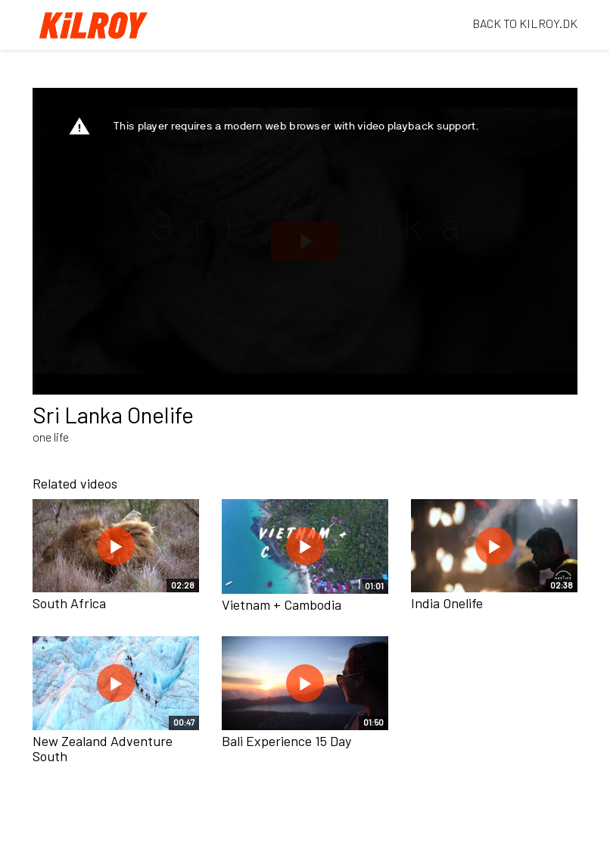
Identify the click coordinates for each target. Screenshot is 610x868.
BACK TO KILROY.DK (525, 23)
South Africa (69, 603)
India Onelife (447, 603)
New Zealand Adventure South (103, 748)
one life (51, 437)
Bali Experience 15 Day (286, 741)
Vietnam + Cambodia (282, 604)
